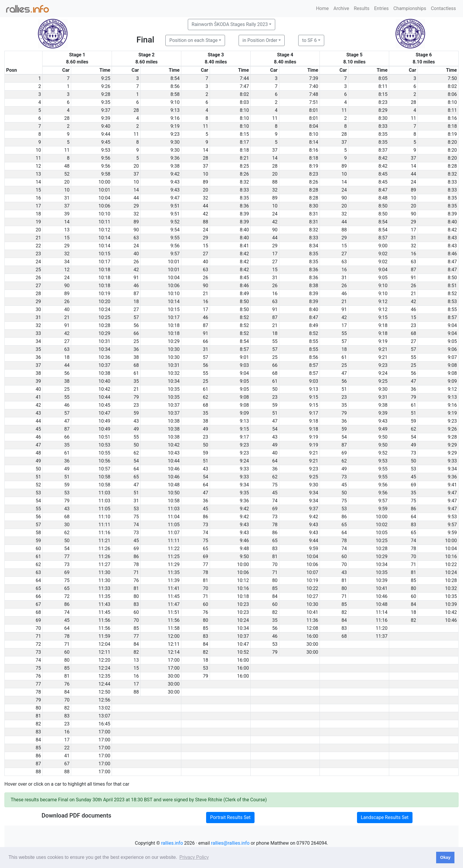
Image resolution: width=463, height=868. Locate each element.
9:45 (106, 142)
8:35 (383, 134)
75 (275, 485)
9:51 (175, 206)
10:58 (105, 477)
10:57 (105, 469)
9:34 (452, 469)
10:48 (174, 485)
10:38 (105, 373)
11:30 (105, 572)
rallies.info (172, 843)
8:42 (383, 158)
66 (136, 333)
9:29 (452, 445)
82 (275, 612)
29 (136, 206)
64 (275, 461)
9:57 (175, 254)
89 (344, 166)
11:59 (105, 636)
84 (275, 596)
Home (322, 8)
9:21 (383, 349)
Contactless (443, 8)
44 (413, 174)
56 (136, 325)
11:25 (174, 556)
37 (344, 142)
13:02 (105, 708)
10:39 (382, 580)
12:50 (105, 692)
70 (413, 556)
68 (413, 333)
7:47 (244, 86)
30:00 (312, 644)
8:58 (175, 94)
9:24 (383, 373)
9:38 (175, 166)
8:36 (244, 206)
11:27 (105, 564)
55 (344, 333)
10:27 (312, 596)
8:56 (175, 86)
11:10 (105, 517)
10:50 (174, 493)
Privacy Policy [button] (194, 857)
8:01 (314, 110)
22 (67, 748)
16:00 (312, 636)
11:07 (174, 533)
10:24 (105, 309)
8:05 (383, 78)
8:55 (452, 309)
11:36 (312, 620)
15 (67, 238)
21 (206, 294)
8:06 (452, 94)
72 (67, 596)
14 (206, 150)
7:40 (314, 86)
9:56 (106, 158)
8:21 (244, 158)
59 (275, 405)
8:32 (452, 174)
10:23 (243, 604)
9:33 (452, 461)
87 (413, 270)
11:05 (105, 509)
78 (275, 525)
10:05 (382, 533)
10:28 (105, 325)
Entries (381, 8)
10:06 (105, 206)
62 (206, 397)
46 (136, 286)
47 (344, 373)
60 (344, 556)
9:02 (383, 254)
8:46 (452, 254)
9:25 (106, 78)
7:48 (314, 94)
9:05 (383, 278)
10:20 (105, 301)
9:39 (106, 118)
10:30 (174, 349)
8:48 (383, 198)
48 (67, 166)
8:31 (314, 214)
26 (136, 262)
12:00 (174, 636)
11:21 (105, 541)
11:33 (105, 588)
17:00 (174, 660)
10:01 (105, 190)
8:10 (452, 102)
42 (206, 214)
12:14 (174, 652)
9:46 (244, 541)
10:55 (105, 453)
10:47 (105, 413)
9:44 (106, 134)
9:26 (106, 86)
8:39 (244, 214)
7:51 (314, 102)
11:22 (174, 549)
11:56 (105, 620)
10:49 (105, 421)
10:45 (105, 405)
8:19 (452, 134)
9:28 (106, 94)
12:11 (174, 644)
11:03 (105, 493)
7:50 (452, 78)
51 (344, 389)
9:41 (452, 485)
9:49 (383, 429)
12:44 (105, 684)
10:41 (382, 588)
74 (275, 501)
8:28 (452, 166)
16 (413, 254)
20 (136, 166)
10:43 (174, 453)
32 (275, 190)
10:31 (105, 341)
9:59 (383, 509)
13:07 (105, 716)
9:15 (383, 317)
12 (67, 270)
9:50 (383, 437)
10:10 (105, 214)
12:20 (105, 660)
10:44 (105, 397)
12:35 (105, 676)
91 (136, 278)
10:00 (105, 182)
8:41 (244, 246)
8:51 (452, 286)
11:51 (174, 612)
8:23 (383, 102)
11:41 (174, 588)
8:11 (383, 86)
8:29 (383, 110)
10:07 (312, 572)
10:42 (105, 389)
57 (136, 317)
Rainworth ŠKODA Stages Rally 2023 (230, 24)
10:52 (243, 652)
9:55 (175, 238)
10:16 (451, 556)
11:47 (174, 604)
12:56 (105, 700)
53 (413, 469)
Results (362, 8)
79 (136, 397)
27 (206, 254)
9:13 (175, 110)
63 (136, 238)
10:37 (105, 365)
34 (67, 262)
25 (136, 341)
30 (67, 525)
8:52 (452, 294)
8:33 (383, 126)
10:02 (382, 525)
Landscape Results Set (385, 817)
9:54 (175, 230)
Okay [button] (445, 857)
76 (136, 580)
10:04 (105, 198)
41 (67, 756)
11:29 (174, 564)
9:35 (106, 102)
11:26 (105, 549)
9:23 (175, 134)
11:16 (105, 533)
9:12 (383, 301)
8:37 (383, 150)
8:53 (452, 301)
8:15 (383, 94)
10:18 (105, 270)
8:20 (452, 142)
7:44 (244, 78)
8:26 (244, 174)
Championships (410, 8)
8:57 (383, 238)
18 (136, 301)
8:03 (244, 102)
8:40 (452, 222)
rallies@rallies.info (230, 843)
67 (67, 764)
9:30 (175, 142)
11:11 (105, 525)
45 (413, 477)
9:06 (452, 349)
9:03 (244, 365)
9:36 (175, 158)
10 (206, 174)
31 (67, 198)
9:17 (314, 413)
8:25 (244, 166)
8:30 (383, 118)
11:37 (382, 636)
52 (67, 174)
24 (413, 182)
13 (67, 230)
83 (413, 525)
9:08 (452, 365)
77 (67, 556)
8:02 (452, 86)
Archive (341, 8)
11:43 (105, 604)
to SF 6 (309, 40)
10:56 (105, 461)
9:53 (106, 150)
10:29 (105, 333)
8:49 (244, 294)
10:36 (105, 357)
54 (275, 429)
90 (344, 198)
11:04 (174, 517)
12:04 (105, 644)
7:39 (314, 78)
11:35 (174, 572)
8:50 (383, 206)
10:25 (105, 317)
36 (136, 349)
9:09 (452, 381)
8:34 (314, 246)
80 (275, 580)
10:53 (105, 445)
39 (67, 214)
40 (136, 254)
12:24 (105, 668)
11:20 (382, 628)
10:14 (105, 238)
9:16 (175, 118)
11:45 (174, 596)
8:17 (244, 142)
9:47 (175, 198)
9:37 (106, 110)
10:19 (105, 294)
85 (413, 580)
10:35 (174, 389)
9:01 (244, 357)
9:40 (106, 126)
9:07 (452, 357)
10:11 (105, 222)
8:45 (383, 174)
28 (413, 102)
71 (413, 564)
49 (136, 429)
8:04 (314, 126)
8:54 (175, 78)
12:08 (312, 628)
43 (136, 421)
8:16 (452, 118)
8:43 (452, 238)
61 (344, 357)
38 (136, 357)
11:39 (174, 580)
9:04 (383, 270)
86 (413, 509)
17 (413, 230)
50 (275, 389)
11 (344, 110)
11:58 (174, 628)
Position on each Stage (193, 40)
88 (275, 182)
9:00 (383, 246)
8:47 (383, 190)
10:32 (174, 373)
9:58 (106, 174)
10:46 (174, 469)
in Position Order (260, 40)
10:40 (105, 381)
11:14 (382, 612)
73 (413, 453)
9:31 (383, 397)
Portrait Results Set (230, 817)
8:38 (314, 286)
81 (275, 556)
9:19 (175, 126)
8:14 (314, 142)
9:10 (175, 102)
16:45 (105, 724)
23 (413, 325)
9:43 (175, 182)
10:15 (105, 254)
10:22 (451, 564)
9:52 (175, 222)
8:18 (452, 126)
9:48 (244, 549)
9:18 (383, 325)
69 (344, 453)
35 (136, 381)
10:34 (105, 349)
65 (136, 477)
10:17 (105, 262)
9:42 (175, 174)
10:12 (105, 230)
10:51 (105, 437)
